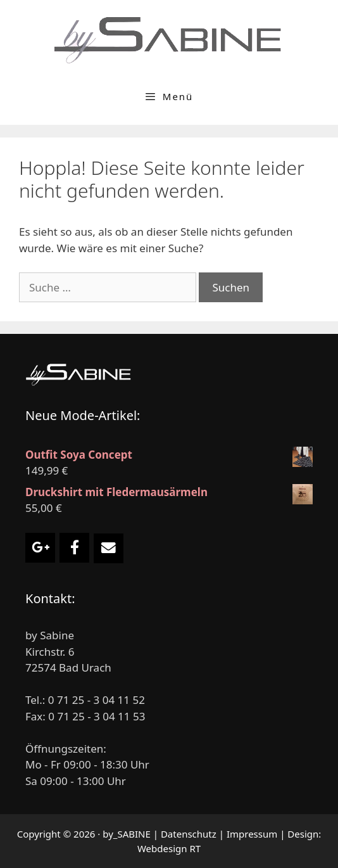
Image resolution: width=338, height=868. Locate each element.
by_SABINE (127, 834)
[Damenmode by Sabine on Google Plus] (40, 548)
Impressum (252, 834)
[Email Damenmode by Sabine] (109, 548)
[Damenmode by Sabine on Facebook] (74, 548)
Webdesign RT (169, 848)
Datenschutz (189, 834)
